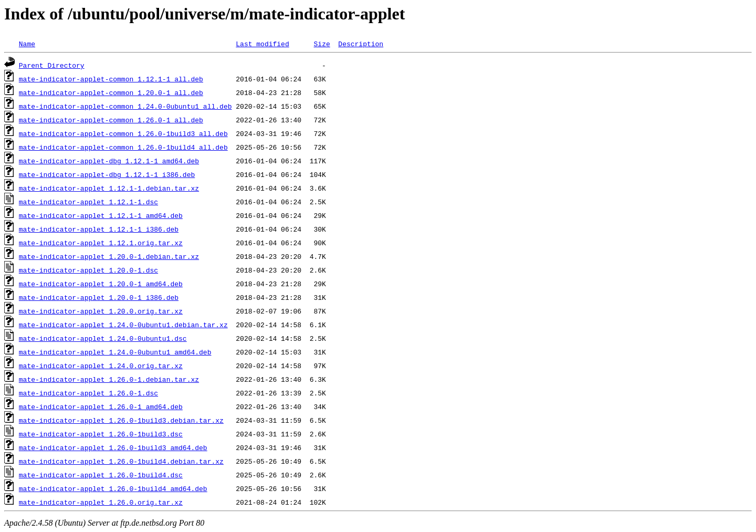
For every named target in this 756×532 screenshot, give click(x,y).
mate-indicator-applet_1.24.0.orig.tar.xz (101, 366)
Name (27, 44)
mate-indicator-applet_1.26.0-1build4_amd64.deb (113, 488)
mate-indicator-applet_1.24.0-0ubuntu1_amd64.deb (115, 352)
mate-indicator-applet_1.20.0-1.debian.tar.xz (109, 256)
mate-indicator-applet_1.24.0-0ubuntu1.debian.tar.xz (123, 325)
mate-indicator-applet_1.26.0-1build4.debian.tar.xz (121, 461)
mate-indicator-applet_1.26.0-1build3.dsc (101, 434)
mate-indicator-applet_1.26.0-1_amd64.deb (101, 406)
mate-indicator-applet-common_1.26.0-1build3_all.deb (123, 133)
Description (361, 44)
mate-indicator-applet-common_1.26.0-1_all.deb (111, 120)
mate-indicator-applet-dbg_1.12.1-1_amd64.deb (109, 161)
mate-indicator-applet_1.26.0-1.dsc (88, 393)
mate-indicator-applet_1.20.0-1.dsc (88, 270)
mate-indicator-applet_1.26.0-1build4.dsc (101, 475)
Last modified (262, 44)
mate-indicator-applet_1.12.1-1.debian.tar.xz (109, 188)
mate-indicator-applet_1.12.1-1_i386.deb (99, 229)
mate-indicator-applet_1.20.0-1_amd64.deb (101, 284)
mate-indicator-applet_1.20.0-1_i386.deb (99, 297)
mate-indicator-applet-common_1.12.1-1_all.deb (111, 79)
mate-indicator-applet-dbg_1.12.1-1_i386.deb (107, 174)
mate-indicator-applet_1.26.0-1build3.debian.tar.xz (121, 420)
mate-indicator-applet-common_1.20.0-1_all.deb (111, 92)
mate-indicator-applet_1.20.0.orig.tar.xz (101, 311)
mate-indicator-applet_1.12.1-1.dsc (88, 202)
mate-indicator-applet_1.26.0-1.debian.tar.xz (109, 379)
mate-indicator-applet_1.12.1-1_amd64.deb (101, 215)
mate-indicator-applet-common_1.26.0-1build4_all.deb (123, 147)
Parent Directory (52, 65)
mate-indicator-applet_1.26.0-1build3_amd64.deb (113, 447)
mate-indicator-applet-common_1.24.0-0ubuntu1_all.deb (125, 106)
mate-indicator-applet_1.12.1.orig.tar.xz (101, 243)
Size (322, 44)
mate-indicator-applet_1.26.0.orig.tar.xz (101, 502)
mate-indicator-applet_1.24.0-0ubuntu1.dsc (103, 338)
